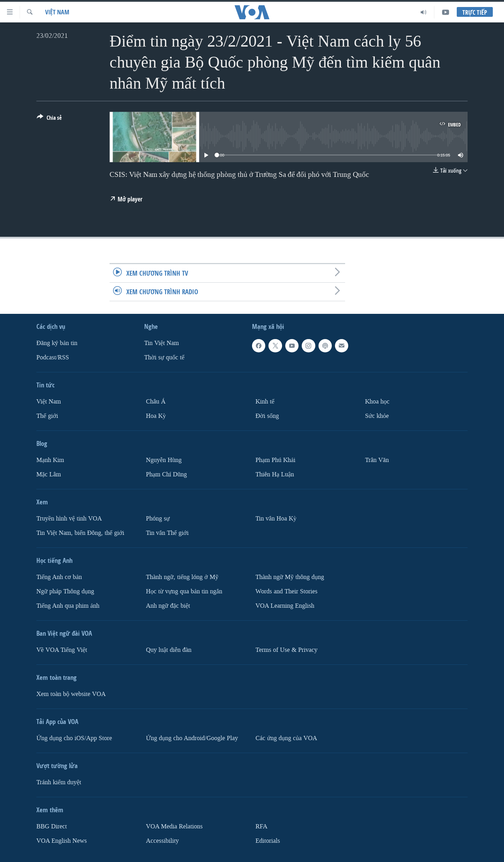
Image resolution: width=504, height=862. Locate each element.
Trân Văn (377, 460)
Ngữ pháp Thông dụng (65, 591)
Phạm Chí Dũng (166, 474)
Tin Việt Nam (162, 343)
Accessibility (162, 840)
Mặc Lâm (49, 474)
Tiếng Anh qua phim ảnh (68, 605)
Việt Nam (57, 12)
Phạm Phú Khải (275, 460)
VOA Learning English (285, 605)
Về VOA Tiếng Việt (62, 650)
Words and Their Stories (286, 591)
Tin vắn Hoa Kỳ (276, 519)
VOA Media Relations (174, 826)
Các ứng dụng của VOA (286, 738)
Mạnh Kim (50, 460)
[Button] (49, 119)
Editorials (268, 840)
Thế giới (47, 416)
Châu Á (156, 402)
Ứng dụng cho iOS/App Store (74, 738)
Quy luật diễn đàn (169, 650)
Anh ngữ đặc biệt (168, 605)
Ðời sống (267, 416)
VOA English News (62, 840)
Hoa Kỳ (156, 416)
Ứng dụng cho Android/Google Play (192, 738)
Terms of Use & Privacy (286, 650)
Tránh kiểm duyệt (59, 782)
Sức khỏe (377, 416)
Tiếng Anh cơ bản (59, 577)
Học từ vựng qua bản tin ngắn (184, 591)
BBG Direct (52, 826)
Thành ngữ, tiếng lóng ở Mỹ (182, 577)
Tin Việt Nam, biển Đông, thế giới (80, 533)
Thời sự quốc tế (164, 357)
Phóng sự (158, 519)
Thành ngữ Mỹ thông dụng (290, 577)
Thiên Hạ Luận (275, 474)
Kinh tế (265, 402)
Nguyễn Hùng (164, 460)
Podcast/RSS (53, 357)
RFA (261, 826)
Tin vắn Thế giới (167, 533)
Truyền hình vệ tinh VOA (69, 519)
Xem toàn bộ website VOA (71, 694)
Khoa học (377, 402)
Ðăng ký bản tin (57, 343)
